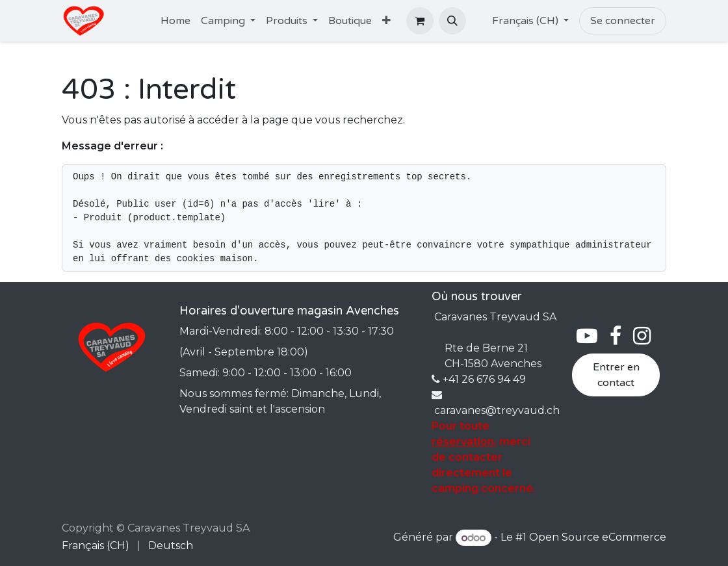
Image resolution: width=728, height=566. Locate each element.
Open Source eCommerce (598, 538)
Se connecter (623, 21)
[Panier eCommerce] (420, 21)
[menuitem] (175, 21)
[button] (452, 21)
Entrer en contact (616, 375)
